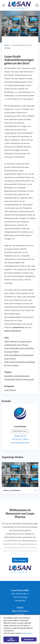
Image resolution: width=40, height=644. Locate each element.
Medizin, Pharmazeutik (25, 379)
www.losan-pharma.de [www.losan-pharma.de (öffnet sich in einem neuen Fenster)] (20, 443)
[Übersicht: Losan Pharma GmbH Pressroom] (19, 5)
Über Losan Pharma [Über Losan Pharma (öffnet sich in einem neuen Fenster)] (20, 611)
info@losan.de (20, 436)
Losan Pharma (10, 390)
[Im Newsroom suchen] (37, 5)
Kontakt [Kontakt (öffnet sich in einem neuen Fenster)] (20, 607)
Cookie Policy (26, 633)
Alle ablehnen (11, 639)
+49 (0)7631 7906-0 (20, 439)
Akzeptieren (29, 639)
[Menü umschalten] (4, 5)
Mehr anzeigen (20, 560)
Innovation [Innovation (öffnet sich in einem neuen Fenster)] (20, 614)
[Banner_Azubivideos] (20, 475)
